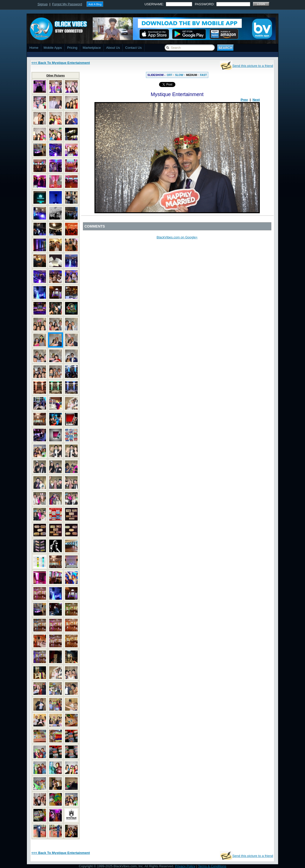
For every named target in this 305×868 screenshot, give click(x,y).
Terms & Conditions (212, 866)
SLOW (179, 75)
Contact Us (133, 48)
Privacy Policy (185, 866)
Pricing (72, 48)
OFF (169, 75)
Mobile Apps (53, 48)
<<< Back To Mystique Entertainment (61, 63)
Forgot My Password (67, 4)
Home (34, 48)
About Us (113, 48)
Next (256, 100)
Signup (42, 4)
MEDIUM (192, 75)
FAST (203, 75)
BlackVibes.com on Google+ (177, 237)
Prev (244, 100)
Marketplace (92, 48)
